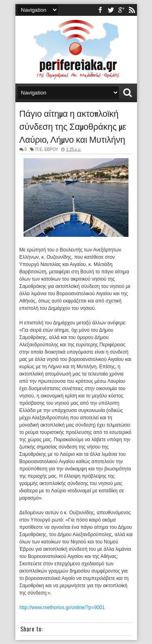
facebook (100, 10)
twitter (111, 10)
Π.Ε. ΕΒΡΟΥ (47, 149)
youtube (121, 10)
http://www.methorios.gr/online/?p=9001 (62, 608)
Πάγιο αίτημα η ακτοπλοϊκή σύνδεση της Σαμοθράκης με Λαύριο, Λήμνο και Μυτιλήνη (73, 126)
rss (132, 10)
